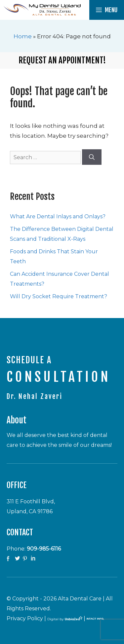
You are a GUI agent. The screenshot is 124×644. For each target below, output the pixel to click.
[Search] (92, 157)
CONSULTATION (59, 377)
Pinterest (26, 559)
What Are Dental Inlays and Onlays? (58, 216)
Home (23, 36)
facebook (10, 559)
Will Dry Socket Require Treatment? (59, 296)
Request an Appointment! (62, 60)
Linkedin (34, 559)
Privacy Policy (25, 618)
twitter (18, 559)
